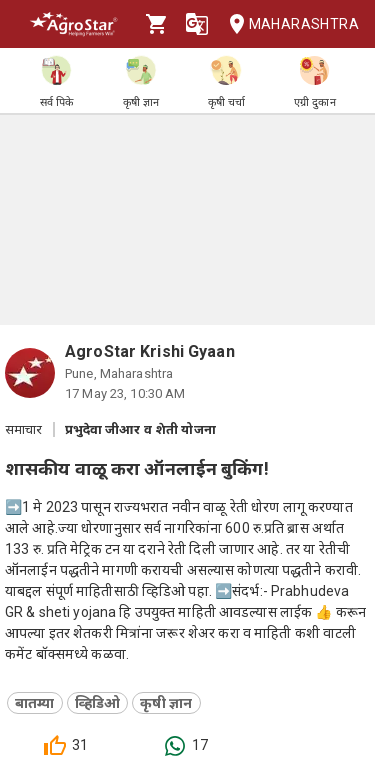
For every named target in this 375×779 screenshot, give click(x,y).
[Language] (197, 24)
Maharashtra (288, 24)
